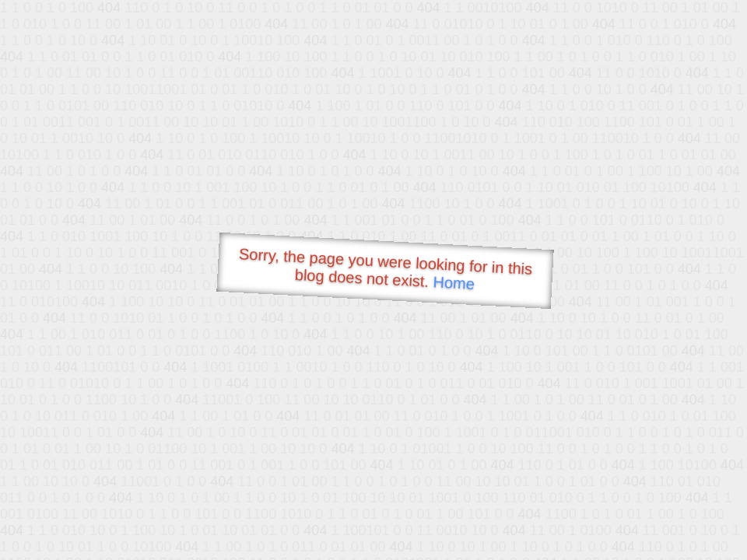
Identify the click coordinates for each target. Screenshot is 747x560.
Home (454, 283)
